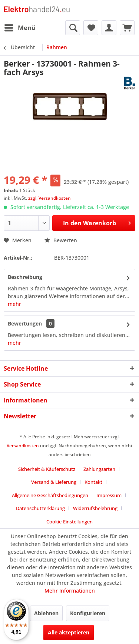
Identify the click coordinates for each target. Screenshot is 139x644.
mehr (14, 304)
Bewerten (61, 240)
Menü (20, 27)
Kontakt (93, 482)
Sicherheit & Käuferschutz (47, 469)
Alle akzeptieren (69, 632)
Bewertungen (25, 323)
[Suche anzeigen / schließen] (73, 28)
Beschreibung (25, 277)
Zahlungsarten (99, 469)
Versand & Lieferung (54, 482)
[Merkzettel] (91, 28)
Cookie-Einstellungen (69, 522)
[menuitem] (20, 28)
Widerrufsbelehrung (95, 508)
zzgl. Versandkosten (49, 198)
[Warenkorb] (127, 28)
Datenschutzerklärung (40, 508)
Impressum (109, 495)
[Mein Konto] (109, 28)
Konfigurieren (88, 613)
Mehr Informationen (70, 591)
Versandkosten (23, 446)
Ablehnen (46, 613)
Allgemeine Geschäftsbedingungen (50, 495)
